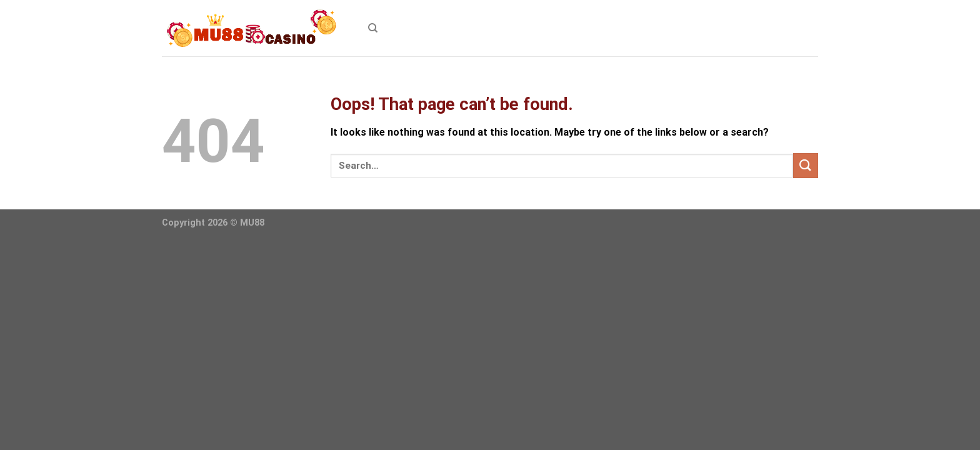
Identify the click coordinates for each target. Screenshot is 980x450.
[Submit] (806, 165)
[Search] (373, 28)
